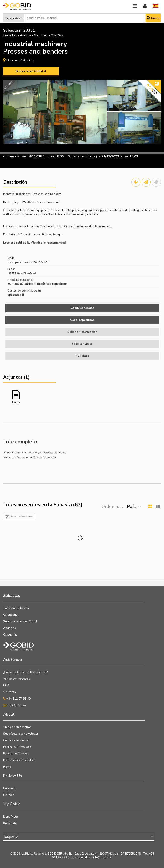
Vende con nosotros (17, 679)
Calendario (10, 615)
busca (153, 18)
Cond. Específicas (82, 320)
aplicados (16, 295)
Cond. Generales (82, 308)
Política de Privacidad (17, 747)
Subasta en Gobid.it (31, 71)
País (131, 507)
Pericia (16, 402)
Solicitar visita (82, 344)
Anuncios (10, 628)
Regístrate (10, 823)
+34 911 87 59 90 (17, 699)
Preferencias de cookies (19, 760)
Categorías (12, 18)
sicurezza (10, 692)
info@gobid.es (15, 705)
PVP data (82, 356)
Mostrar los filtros (22, 517)
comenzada (11, 156)
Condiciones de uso (16, 740)
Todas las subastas (16, 608)
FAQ (6, 685)
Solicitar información (82, 332)
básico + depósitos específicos (46, 284)
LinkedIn (9, 795)
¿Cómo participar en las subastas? (25, 672)
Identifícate (10, 817)
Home (7, 767)
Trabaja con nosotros (17, 727)
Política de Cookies (16, 753)
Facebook (10, 788)
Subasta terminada (81, 156)
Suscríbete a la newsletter (21, 734)
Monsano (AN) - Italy (20, 61)
